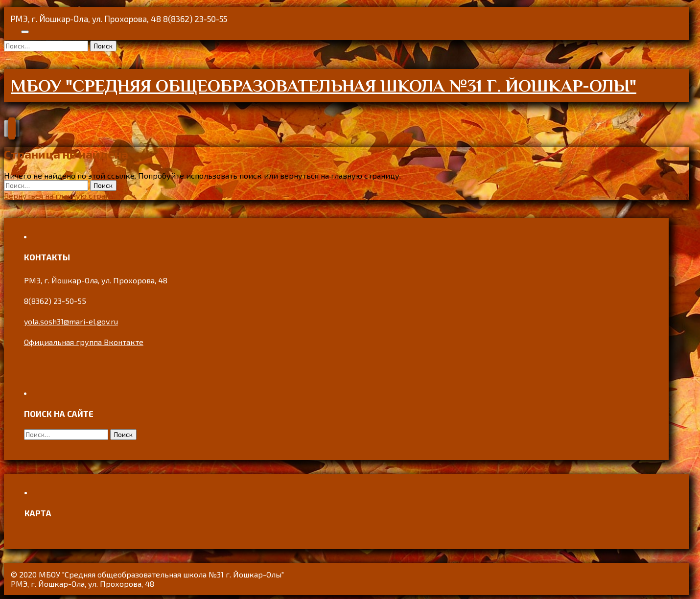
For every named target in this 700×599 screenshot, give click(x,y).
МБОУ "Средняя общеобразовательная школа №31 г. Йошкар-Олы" (324, 86)
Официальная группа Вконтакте (84, 342)
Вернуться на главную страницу (64, 196)
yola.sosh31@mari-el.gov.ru (71, 321)
